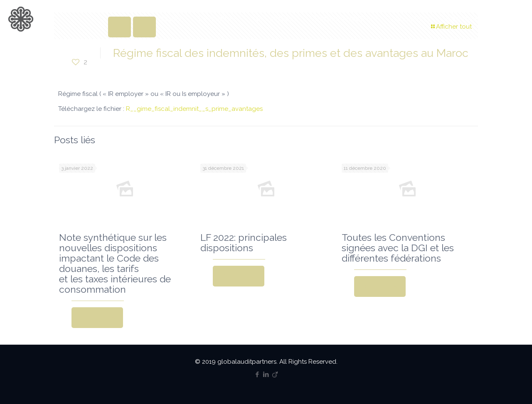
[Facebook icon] (257, 375)
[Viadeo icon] (275, 375)
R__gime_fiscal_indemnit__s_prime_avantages (194, 109)
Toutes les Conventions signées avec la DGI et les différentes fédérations (398, 248)
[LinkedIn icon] (266, 375)
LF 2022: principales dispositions (244, 242)
